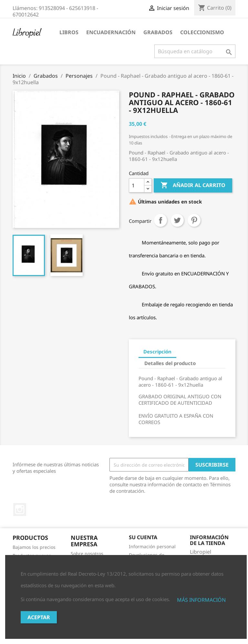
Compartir (160, 220)
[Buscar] (195, 51)
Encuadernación (111, 32)
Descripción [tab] (157, 352)
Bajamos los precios (34, 547)
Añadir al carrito (193, 185)
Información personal (152, 546)
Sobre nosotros (87, 554)
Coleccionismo (202, 32)
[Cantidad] (137, 185)
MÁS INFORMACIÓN (201, 600)
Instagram (20, 510)
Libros (69, 32)
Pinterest (194, 220)
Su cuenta (143, 537)
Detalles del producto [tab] (170, 363)
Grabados (158, 32)
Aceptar (39, 617)
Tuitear (177, 220)
